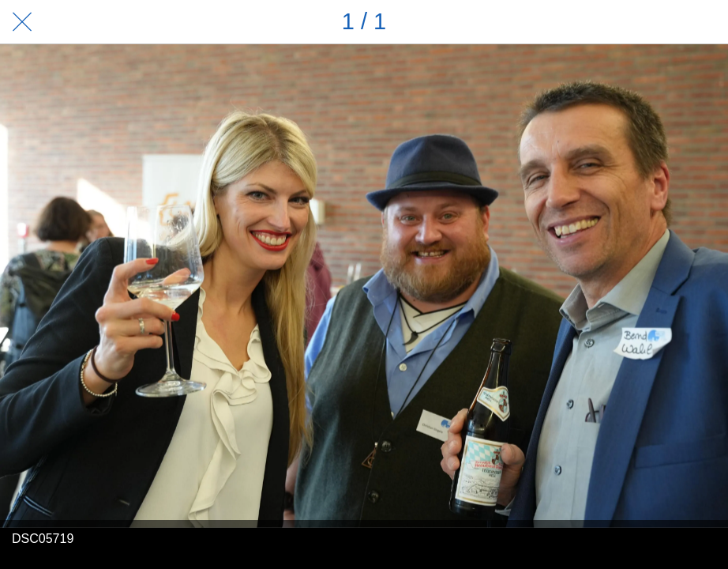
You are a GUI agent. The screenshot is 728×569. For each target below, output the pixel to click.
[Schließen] (22, 22)
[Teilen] (665, 22)
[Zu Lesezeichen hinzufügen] (706, 22)
